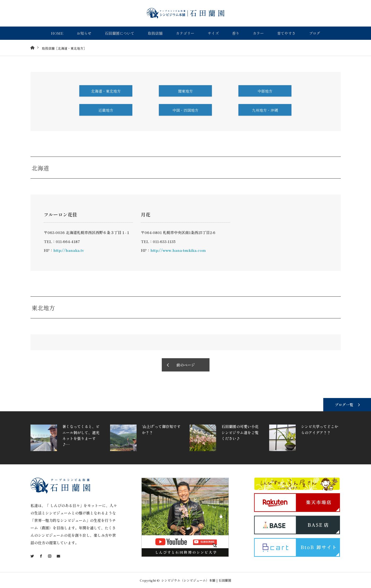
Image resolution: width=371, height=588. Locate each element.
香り (236, 33)
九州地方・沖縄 (265, 110)
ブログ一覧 (344, 405)
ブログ (315, 33)
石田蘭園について (120, 33)
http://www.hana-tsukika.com (178, 250)
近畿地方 (106, 110)
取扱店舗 (155, 33)
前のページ (186, 365)
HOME (57, 33)
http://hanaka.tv (69, 250)
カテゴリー (185, 33)
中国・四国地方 (185, 110)
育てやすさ (286, 33)
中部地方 (265, 91)
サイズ (213, 33)
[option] (69, 438)
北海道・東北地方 (106, 91)
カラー (258, 33)
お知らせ (84, 33)
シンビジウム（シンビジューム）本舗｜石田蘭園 (196, 580)
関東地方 (185, 91)
